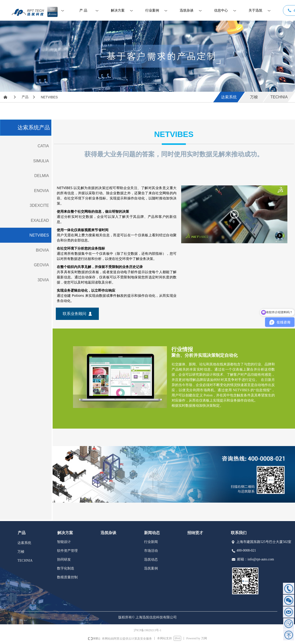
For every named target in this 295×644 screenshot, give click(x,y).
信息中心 (221, 10)
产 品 (83, 10)
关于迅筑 (255, 10)
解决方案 (118, 10)
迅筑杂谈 (187, 10)
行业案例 (152, 10)
